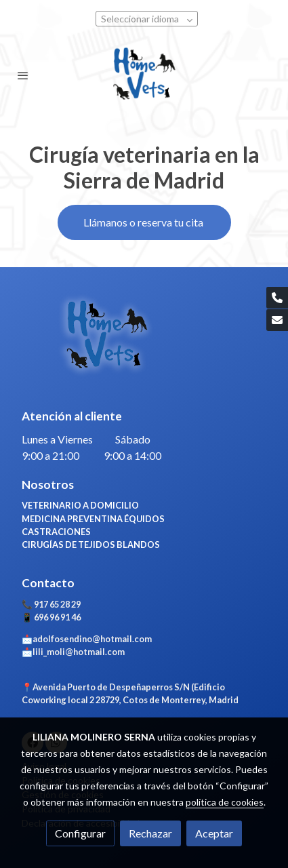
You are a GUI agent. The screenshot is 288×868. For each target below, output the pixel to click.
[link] (144, 75)
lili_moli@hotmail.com (79, 652)
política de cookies (225, 802)
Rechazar (150, 833)
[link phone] (277, 298)
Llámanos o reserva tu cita (144, 222)
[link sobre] (144, 345)
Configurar (80, 833)
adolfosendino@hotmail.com (92, 639)
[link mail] (277, 320)
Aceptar (214, 833)
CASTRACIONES (57, 532)
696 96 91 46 (57, 617)
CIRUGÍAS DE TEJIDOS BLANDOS (91, 545)
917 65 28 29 (57, 604)
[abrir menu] (23, 75)
